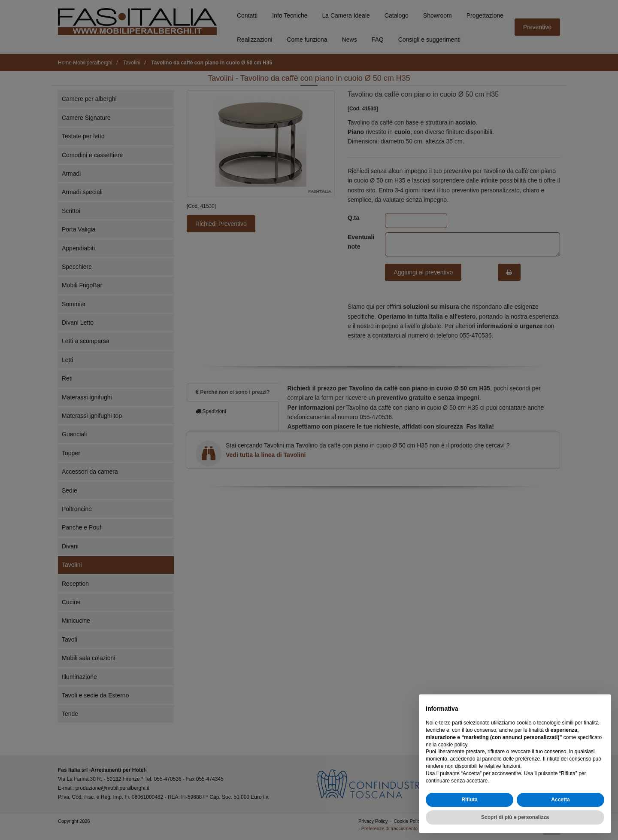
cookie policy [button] (453, 745)
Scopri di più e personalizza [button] (515, 817)
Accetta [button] (560, 800)
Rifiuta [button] (469, 800)
